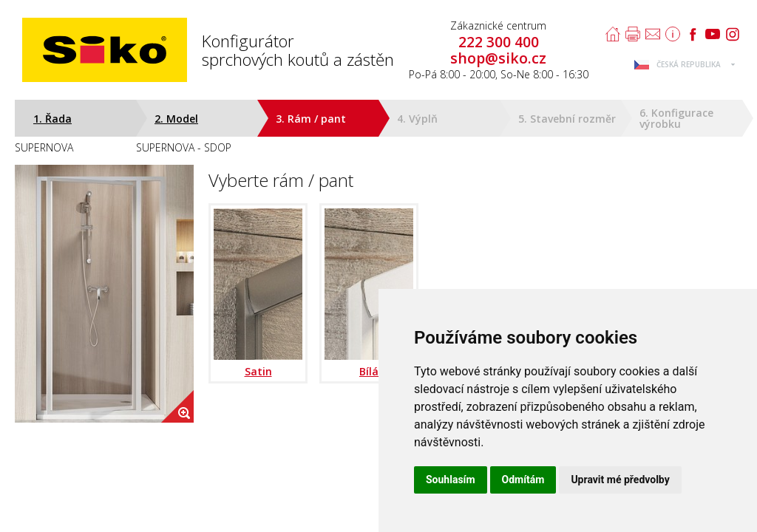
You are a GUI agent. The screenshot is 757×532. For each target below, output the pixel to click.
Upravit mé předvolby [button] (620, 480)
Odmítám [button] (523, 480)
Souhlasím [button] (451, 480)
